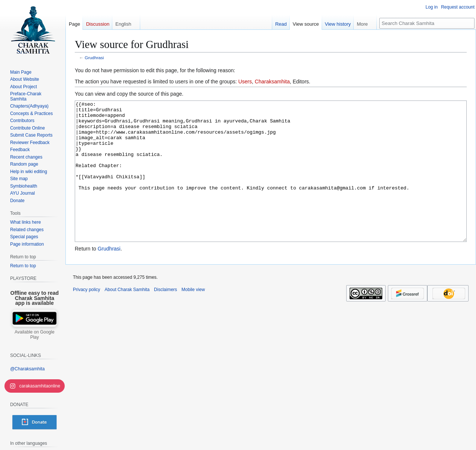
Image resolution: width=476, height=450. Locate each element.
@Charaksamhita (27, 369)
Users (245, 82)
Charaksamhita (272, 82)
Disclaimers (165, 317)
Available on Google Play (34, 335)
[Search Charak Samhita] (427, 23)
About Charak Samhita (127, 317)
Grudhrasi (94, 58)
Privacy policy (86, 317)
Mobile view (193, 317)
